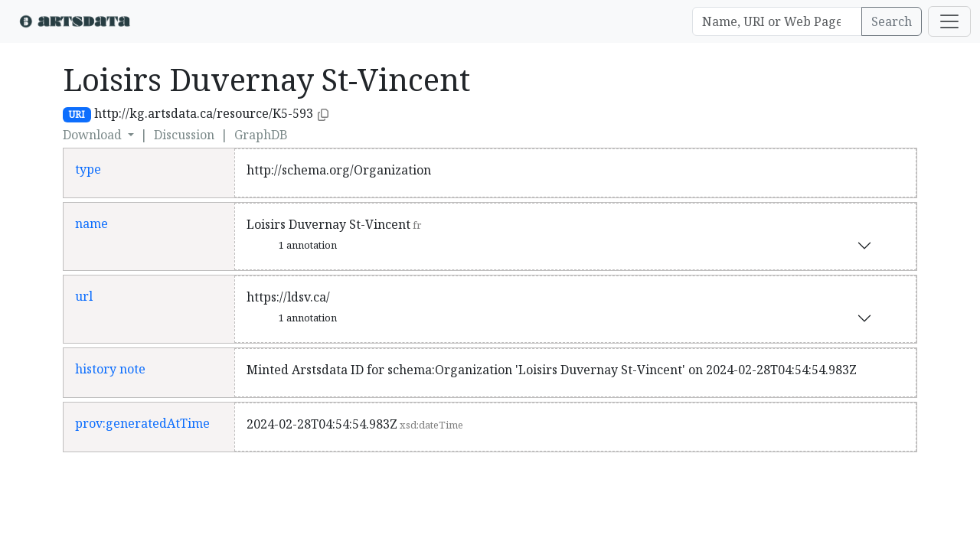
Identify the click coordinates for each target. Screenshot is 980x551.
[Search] (777, 21)
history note (110, 369)
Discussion (184, 135)
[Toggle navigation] (949, 21)
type (88, 169)
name (91, 223)
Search (892, 21)
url (84, 296)
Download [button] (94, 135)
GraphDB (261, 135)
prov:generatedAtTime (142, 423)
